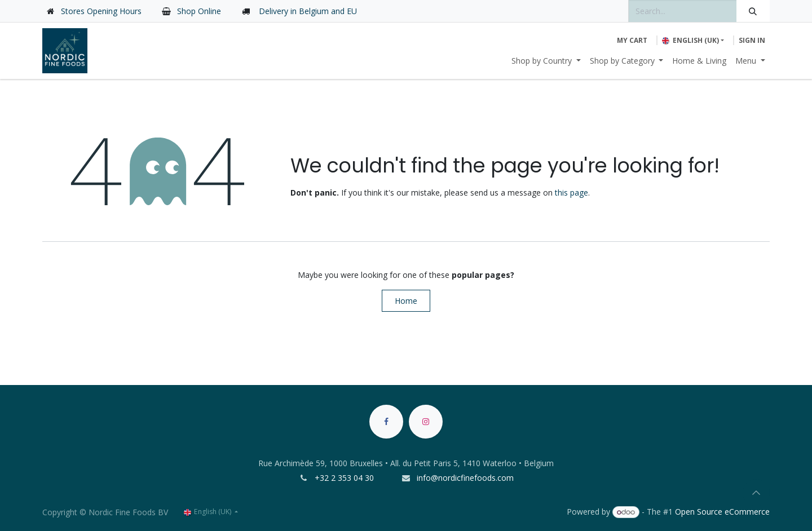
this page (572, 193)
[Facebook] (386, 422)
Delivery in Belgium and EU (307, 11)
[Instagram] (426, 422)
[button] (756, 493)
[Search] (753, 11)
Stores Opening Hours (101, 11)
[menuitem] (546, 61)
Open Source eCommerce (722, 512)
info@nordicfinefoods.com (465, 478)
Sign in (752, 40)
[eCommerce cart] (632, 41)
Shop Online (199, 11)
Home (406, 301)
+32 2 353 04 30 (345, 478)
